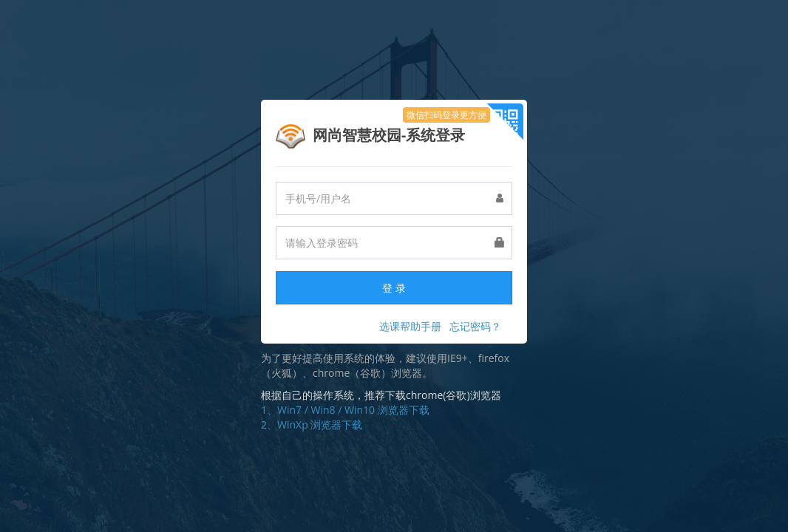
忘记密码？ (475, 326)
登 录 (394, 288)
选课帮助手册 (410, 326)
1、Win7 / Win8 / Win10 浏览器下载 (345, 410)
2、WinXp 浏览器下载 (312, 424)
